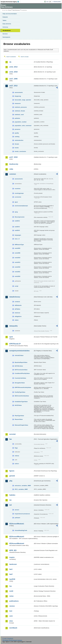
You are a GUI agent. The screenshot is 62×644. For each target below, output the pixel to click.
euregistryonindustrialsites (19, 351)
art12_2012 (13, 67)
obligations (18, 316)
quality (17, 133)
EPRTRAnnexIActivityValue (23, 387)
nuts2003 (17, 248)
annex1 (17, 510)
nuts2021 (17, 272)
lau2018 (12, 579)
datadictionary (15, 297)
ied (10, 505)
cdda (11, 169)
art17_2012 (13, 86)
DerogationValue (20, 383)
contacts (17, 302)
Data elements (7, 24)
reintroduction (19, 140)
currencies (18, 197)
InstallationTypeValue (21, 402)
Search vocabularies (11, 57)
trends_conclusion (20, 151)
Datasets (5, 17)
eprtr (11, 337)
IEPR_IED (13, 550)
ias (10, 500)
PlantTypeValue (19, 416)
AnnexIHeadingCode (21, 530)
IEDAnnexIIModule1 (17, 524)
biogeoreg (18, 96)
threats (17, 144)
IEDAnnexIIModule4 (17, 543)
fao (11, 439)
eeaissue (17, 313)
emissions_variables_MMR (23, 486)
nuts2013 (17, 262)
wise (11, 621)
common (13, 174)
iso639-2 (17, 221)
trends (17, 148)
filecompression (20, 217)
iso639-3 (17, 227)
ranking (17, 137)
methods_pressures (21, 107)
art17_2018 (13, 157)
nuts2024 (17, 276)
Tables (4, 20)
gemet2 (12, 476)
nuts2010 (17, 258)
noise (11, 596)
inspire (12, 557)
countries (18, 189)
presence (18, 129)
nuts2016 (17, 267)
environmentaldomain (21, 206)
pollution (17, 118)
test (11, 611)
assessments (19, 92)
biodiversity (14, 164)
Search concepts (25, 57)
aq (10, 62)
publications (14, 601)
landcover (13, 564)
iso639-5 (17, 230)
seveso (12, 606)
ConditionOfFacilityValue (22, 373)
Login (47, 2)
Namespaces (6, 37)
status (17, 320)
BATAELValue (19, 366)
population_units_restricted (23, 126)
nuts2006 (17, 253)
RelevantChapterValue (21, 425)
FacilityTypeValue (20, 392)
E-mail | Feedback (8, 638)
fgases (12, 471)
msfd (11, 591)
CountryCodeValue (20, 378)
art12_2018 (13, 72)
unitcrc (17, 464)
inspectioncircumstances (22, 514)
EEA (10, 2)
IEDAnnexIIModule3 (17, 537)
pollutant (17, 518)
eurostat (12, 434)
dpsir (16, 202)
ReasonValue (19, 419)
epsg (16, 212)
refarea (17, 456)
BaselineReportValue (21, 362)
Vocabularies (7, 30)
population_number (21, 122)
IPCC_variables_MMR (21, 489)
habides (12, 495)
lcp (10, 586)
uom (11, 616)
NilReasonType (19, 245)
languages (18, 235)
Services (5, 34)
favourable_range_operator (23, 100)
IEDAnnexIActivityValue (22, 396)
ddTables (17, 309)
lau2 (11, 574)
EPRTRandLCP (15, 344)
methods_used (19, 115)
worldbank (13, 628)
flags (16, 448)
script (16, 286)
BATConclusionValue (21, 370)
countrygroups (19, 193)
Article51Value (19, 355)
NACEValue (18, 405)
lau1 (11, 569)
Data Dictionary (16, 10)
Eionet (10, 10)
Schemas (5, 27)
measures (18, 103)
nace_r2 (17, 239)
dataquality (13, 326)
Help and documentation (10, 14)
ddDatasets (18, 305)
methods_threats (20, 111)
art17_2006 (13, 79)
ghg (11, 481)
